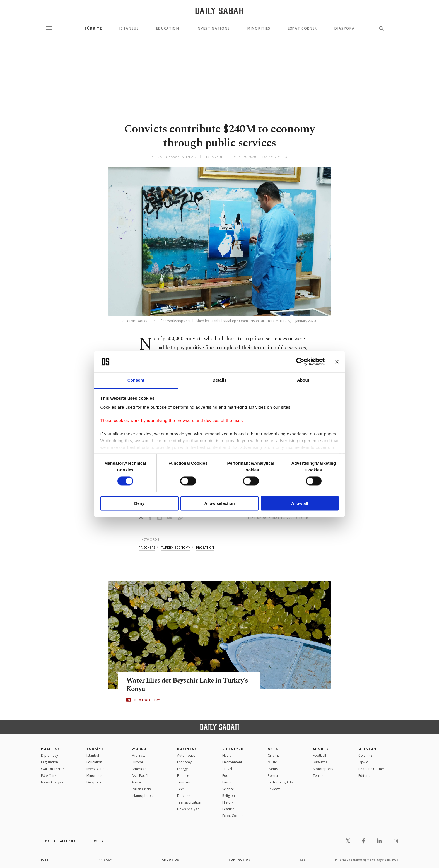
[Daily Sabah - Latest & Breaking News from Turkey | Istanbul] (219, 11)
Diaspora (344, 28)
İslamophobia (143, 796)
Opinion (368, 749)
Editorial (365, 776)
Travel (227, 769)
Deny (139, 503)
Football (319, 755)
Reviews (274, 789)
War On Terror (53, 769)
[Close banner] (337, 362)
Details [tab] (219, 380)
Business (187, 749)
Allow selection (219, 503)
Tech (181, 789)
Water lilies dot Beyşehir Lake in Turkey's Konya (189, 685)
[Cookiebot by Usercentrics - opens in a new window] (300, 362)
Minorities (259, 28)
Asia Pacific (140, 776)
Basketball (321, 762)
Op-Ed (363, 762)
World (139, 749)
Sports (321, 749)
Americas (139, 769)
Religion (229, 796)
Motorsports (323, 769)
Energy (182, 769)
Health (227, 755)
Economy (184, 762)
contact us (240, 860)
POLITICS (50, 749)
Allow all (300, 503)
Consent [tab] (136, 380)
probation (205, 547)
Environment (232, 762)
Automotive (186, 755)
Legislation (50, 762)
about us (171, 860)
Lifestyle (233, 749)
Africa (136, 782)
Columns (365, 755)
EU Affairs (49, 776)
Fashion (228, 782)
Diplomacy (50, 755)
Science (228, 789)
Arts (273, 749)
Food (226, 776)
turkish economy (176, 547)
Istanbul (129, 28)
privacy (106, 860)
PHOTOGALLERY (147, 700)
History (228, 802)
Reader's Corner (371, 769)
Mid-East (138, 755)
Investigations (214, 28)
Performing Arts (280, 782)
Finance (183, 776)
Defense (184, 796)
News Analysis (52, 782)
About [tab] (303, 380)
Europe (137, 762)
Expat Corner (302, 28)
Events (273, 769)
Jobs (45, 860)
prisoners (147, 547)
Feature (228, 809)
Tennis (318, 776)
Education (168, 28)
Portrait (274, 776)
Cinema (274, 755)
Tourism (184, 782)
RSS (303, 860)
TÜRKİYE (93, 28)
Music (272, 762)
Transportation (189, 802)
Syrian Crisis (141, 789)
